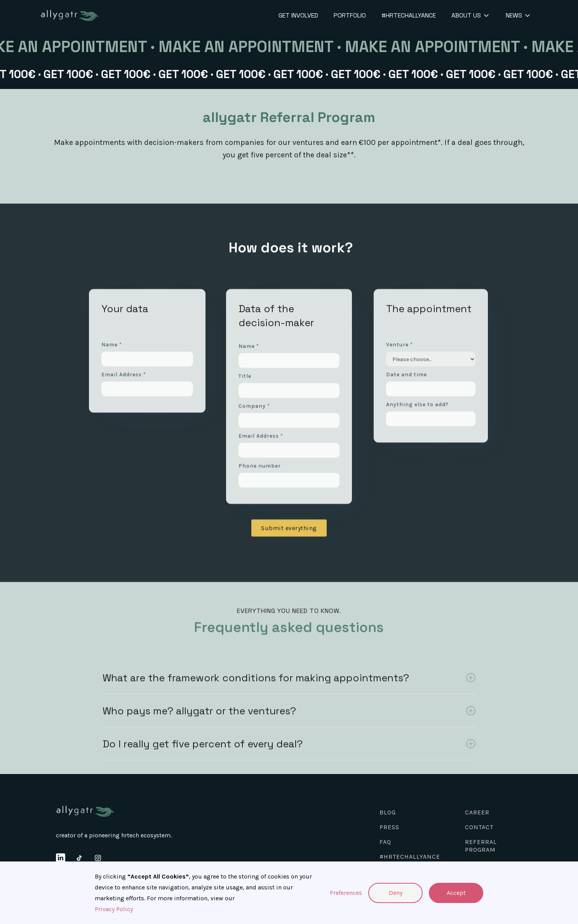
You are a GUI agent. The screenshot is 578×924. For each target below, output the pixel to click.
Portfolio (350, 15)
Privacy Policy (114, 909)
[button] (469, 16)
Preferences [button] (346, 893)
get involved (298, 15)
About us (466, 15)
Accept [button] (456, 893)
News (514, 15)
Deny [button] (396, 893)
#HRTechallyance (409, 15)
